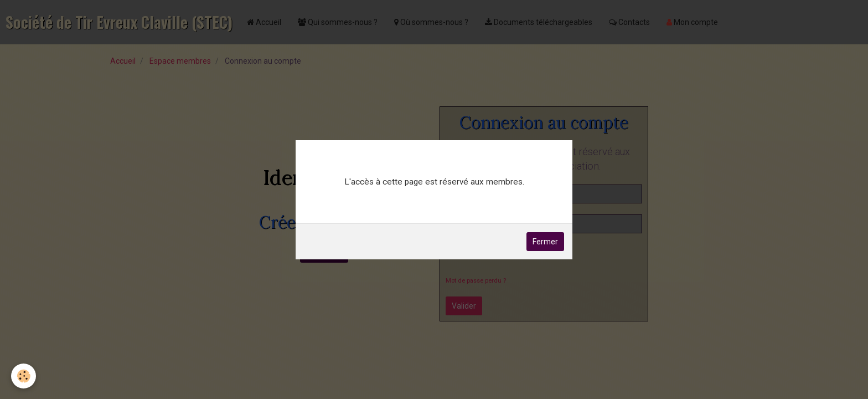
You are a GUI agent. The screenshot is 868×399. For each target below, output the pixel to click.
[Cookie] (24, 376)
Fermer (545, 242)
